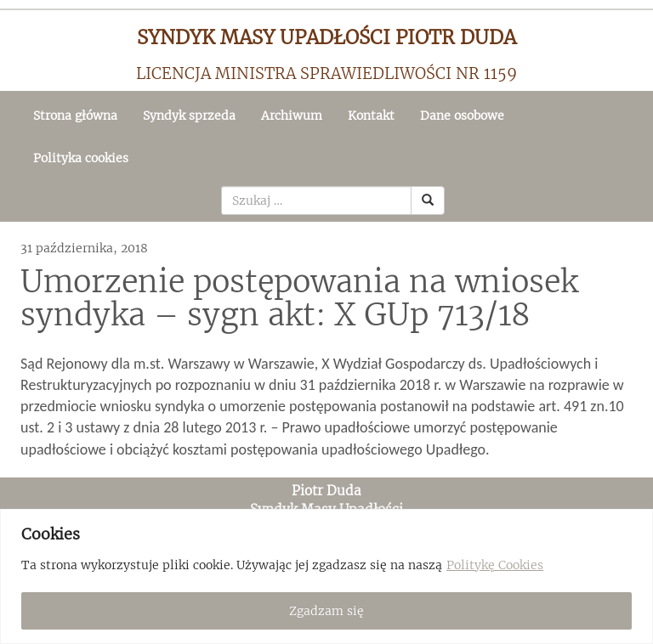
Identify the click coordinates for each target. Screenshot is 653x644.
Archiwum (292, 116)
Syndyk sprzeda (189, 116)
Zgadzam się (326, 611)
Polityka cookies (81, 158)
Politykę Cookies (495, 565)
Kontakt (371, 116)
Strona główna (75, 116)
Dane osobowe (462, 116)
